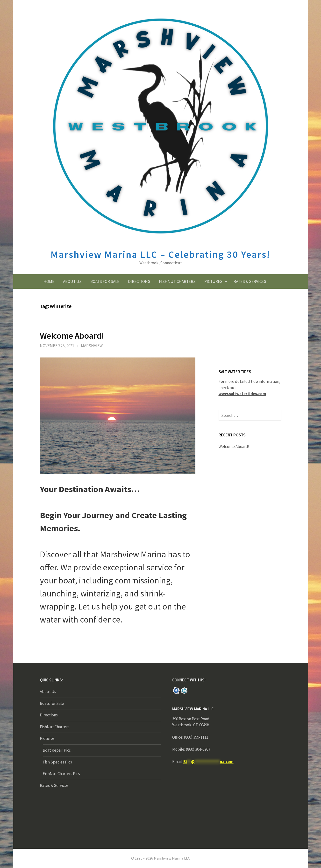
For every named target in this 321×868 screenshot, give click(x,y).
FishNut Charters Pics (61, 774)
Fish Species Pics (57, 762)
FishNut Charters (177, 281)
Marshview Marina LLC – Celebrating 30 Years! (160, 254)
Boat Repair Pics (57, 750)
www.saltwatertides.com (242, 394)
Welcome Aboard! (72, 336)
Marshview (92, 346)
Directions (139, 281)
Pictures (213, 281)
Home (49, 281)
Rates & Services (250, 281)
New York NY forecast (208, 829)
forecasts (255, 355)
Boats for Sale (105, 281)
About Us (72, 281)
